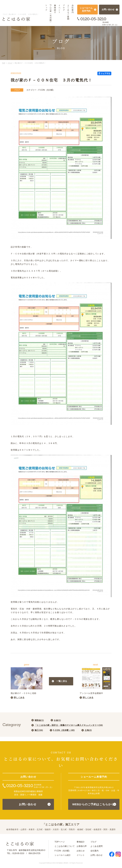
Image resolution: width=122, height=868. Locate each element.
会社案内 (94, 851)
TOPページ (60, 842)
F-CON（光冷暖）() (64, 730)
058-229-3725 (34, 853)
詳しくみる (19, 698)
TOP (4, 63)
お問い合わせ (28, 804)
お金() (57, 720)
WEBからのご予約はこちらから (93, 804)
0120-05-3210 (93, 19)
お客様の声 (82, 846)
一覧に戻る (62, 681)
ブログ (10, 63)
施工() (39, 730)
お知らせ (81, 851)
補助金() (39, 720)
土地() (88, 730)
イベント (81, 855)
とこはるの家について (65, 846)
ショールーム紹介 (63, 855)
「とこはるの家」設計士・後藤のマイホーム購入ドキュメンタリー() (69, 725)
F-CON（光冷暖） (63, 851)
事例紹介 (81, 842)
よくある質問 (96, 846)
